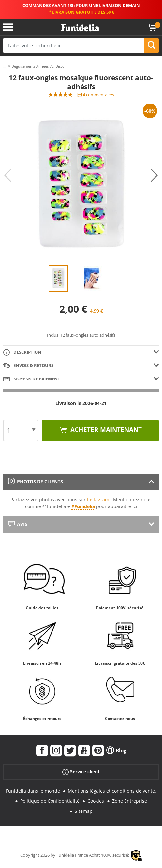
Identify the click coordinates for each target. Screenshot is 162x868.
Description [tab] (22, 353)
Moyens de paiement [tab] (32, 379)
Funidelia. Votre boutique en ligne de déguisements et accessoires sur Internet (80, 28)
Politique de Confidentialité (50, 801)
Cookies (96, 801)
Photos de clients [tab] (36, 482)
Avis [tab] (18, 524)
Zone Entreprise (130, 801)
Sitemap (84, 811)
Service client (81, 772)
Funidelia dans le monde (33, 791)
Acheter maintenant (105, 430)
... (5, 66)
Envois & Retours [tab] (28, 366)
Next (154, 175)
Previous (8, 175)
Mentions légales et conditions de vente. (112, 791)
